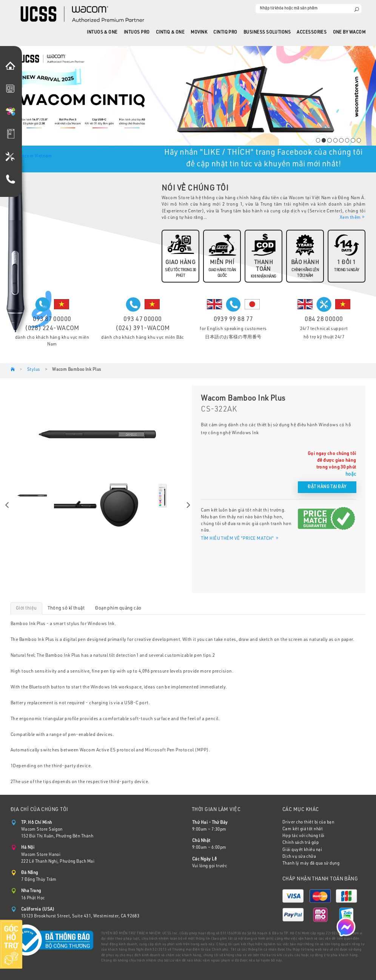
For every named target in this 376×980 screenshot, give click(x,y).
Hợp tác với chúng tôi (303, 836)
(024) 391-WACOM (143, 329)
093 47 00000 (143, 320)
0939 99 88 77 (233, 320)
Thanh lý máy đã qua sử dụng (311, 864)
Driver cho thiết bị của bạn (308, 823)
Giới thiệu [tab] (26, 608)
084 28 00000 (324, 320)
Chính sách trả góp (300, 843)
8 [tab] (359, 140)
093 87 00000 (52, 320)
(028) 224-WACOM (52, 329)
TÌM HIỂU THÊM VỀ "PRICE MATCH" (240, 539)
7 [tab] (353, 140)
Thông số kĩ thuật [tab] (66, 608)
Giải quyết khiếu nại (302, 850)
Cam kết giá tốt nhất (303, 829)
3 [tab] (329, 140)
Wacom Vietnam (35, 156)
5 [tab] (341, 140)
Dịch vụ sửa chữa (299, 857)
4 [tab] (335, 140)
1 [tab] (318, 140)
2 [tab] (324, 140)
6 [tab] (347, 140)
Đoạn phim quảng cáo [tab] (118, 608)
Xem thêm (353, 217)
